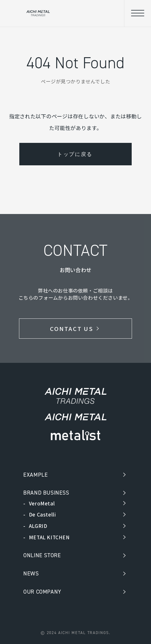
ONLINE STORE (42, 555)
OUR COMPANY (42, 592)
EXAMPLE (35, 475)
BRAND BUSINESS (46, 493)
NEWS (31, 573)
